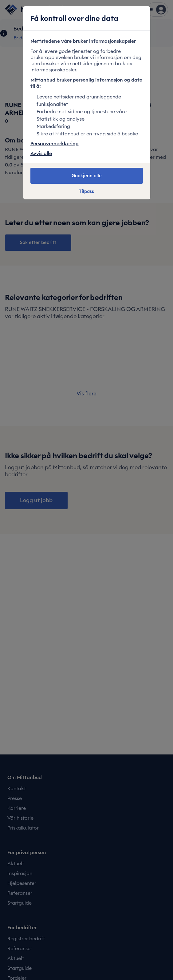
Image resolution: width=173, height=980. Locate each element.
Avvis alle (41, 153)
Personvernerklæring (55, 143)
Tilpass (86, 191)
